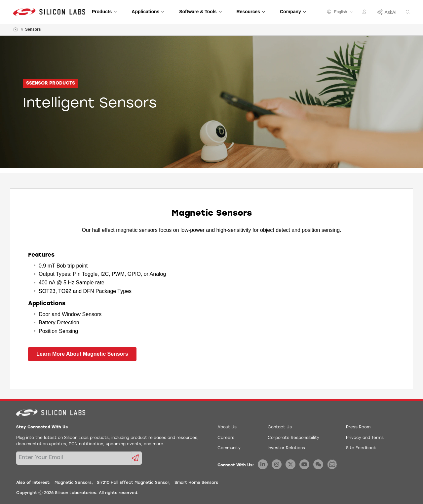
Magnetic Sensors (73, 483)
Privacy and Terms (365, 438)
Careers (226, 438)
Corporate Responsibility (293, 438)
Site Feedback (361, 448)
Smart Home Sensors (196, 483)
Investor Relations (286, 448)
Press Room (358, 427)
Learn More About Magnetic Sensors (82, 354)
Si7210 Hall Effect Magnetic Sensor (133, 483)
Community (229, 448)
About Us (227, 427)
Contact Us (280, 427)
